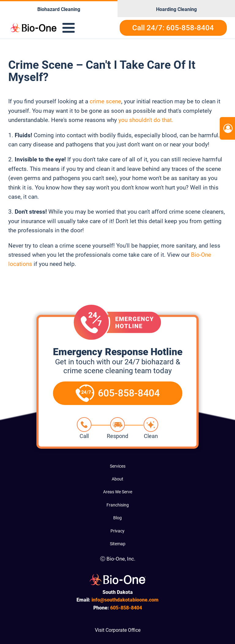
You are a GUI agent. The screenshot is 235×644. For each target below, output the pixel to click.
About (117, 479)
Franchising (118, 505)
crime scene (105, 101)
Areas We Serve (118, 492)
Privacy (117, 531)
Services (118, 466)
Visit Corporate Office (118, 630)
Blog (117, 518)
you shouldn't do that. (146, 120)
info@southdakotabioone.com (125, 600)
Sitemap (118, 544)
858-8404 (126, 608)
